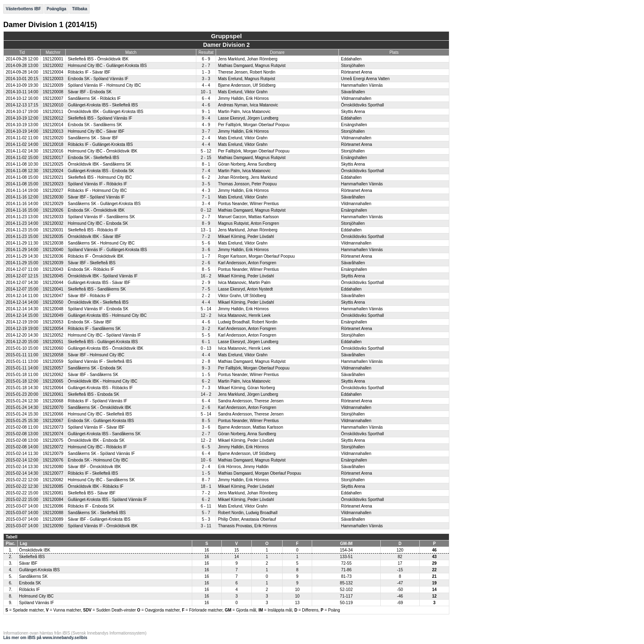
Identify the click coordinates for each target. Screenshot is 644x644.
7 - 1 (206, 197)
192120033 (53, 217)
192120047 (53, 296)
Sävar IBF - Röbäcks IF (89, 296)
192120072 (53, 447)
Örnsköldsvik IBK (34, 550)
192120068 (53, 401)
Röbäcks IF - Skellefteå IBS (93, 473)
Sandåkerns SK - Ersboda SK (95, 368)
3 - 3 (206, 79)
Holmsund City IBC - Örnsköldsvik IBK (103, 151)
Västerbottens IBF (23, 9)
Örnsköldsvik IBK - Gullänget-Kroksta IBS (106, 112)
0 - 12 (206, 210)
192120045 (53, 276)
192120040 (53, 250)
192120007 (53, 98)
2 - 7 (206, 66)
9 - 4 (206, 118)
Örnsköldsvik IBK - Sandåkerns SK (100, 164)
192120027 (53, 190)
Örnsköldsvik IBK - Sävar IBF (94, 237)
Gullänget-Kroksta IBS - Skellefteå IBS (103, 105)
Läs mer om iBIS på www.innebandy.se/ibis (45, 638)
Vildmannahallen (356, 98)
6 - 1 (206, 342)
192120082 (53, 480)
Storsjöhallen (353, 66)
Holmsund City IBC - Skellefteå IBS (100, 414)
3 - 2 (206, 329)
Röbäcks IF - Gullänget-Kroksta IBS (100, 144)
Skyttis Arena (353, 112)
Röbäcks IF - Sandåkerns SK (94, 329)
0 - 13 (206, 348)
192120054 (53, 329)
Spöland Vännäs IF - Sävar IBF (96, 427)
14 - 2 (206, 394)
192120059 (53, 361)
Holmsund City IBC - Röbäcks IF (97, 447)
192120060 (53, 348)
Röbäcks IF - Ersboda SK (91, 506)
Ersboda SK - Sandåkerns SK (95, 125)
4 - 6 (206, 105)
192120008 (53, 92)
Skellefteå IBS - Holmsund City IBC (100, 177)
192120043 (53, 269)
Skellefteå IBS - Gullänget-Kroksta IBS (103, 342)
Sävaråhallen (353, 92)
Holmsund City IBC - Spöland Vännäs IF (104, 335)
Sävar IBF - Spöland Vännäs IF (96, 197)
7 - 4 (206, 171)
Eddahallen (351, 59)
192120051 (53, 342)
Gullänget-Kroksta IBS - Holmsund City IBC (107, 315)
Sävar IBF (28, 563)
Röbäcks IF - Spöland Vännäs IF (98, 401)
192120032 (53, 223)
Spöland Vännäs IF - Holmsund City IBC (104, 85)
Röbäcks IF (29, 590)
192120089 (53, 519)
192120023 (53, 184)
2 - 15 (206, 158)
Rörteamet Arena (356, 72)
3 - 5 (206, 184)
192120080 (53, 467)
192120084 (53, 500)
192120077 (53, 473)
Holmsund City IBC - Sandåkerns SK (101, 480)
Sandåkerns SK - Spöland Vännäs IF (101, 454)
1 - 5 (206, 375)
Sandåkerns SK (33, 576)
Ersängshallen (354, 125)
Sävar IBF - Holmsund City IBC (96, 355)
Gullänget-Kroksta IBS (39, 570)
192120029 (53, 204)
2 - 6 (206, 263)
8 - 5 (206, 269)
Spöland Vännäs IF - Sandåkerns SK (101, 217)
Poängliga (57, 9)
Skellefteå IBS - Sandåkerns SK (97, 289)
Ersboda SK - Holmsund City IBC (98, 460)
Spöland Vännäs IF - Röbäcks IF (98, 184)
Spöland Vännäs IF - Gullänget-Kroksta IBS (107, 250)
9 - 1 (206, 112)
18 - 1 (206, 486)
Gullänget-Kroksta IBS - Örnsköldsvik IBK (106, 348)
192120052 (53, 335)
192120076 (53, 460)
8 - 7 (206, 480)
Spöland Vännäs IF (36, 603)
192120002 (53, 66)
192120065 (53, 381)
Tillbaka (79, 9)
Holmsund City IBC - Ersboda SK (98, 223)
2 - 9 (206, 283)
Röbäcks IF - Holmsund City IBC (97, 190)
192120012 (53, 118)
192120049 (53, 315)
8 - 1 (206, 164)
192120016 (53, 151)
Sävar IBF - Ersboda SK (90, 92)
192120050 (53, 302)
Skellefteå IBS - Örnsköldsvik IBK (98, 59)
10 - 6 (206, 460)
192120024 (53, 171)
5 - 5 (206, 335)
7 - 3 (206, 388)
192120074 (53, 434)
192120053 (53, 322)
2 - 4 (206, 138)
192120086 (53, 506)
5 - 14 (206, 309)
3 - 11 (206, 526)
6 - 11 (206, 506)
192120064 (53, 388)
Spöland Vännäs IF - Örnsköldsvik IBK (103, 526)
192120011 (53, 112)
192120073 (53, 427)
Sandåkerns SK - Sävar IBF (93, 138)
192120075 (53, 440)
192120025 (53, 164)
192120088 (53, 513)
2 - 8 (206, 361)
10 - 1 (206, 92)
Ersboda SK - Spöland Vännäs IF (98, 79)
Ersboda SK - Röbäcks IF (91, 269)
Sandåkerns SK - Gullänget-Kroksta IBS (104, 204)
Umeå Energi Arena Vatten (365, 79)
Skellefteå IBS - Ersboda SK (93, 394)
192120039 (53, 263)
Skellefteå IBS (32, 557)
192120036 (53, 256)
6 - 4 (206, 98)
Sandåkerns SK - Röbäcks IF (94, 98)
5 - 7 (206, 513)
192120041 (53, 289)
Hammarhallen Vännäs (362, 85)
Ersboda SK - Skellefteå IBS (93, 158)
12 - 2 (206, 315)
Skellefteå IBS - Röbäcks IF (93, 230)
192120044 (53, 283)
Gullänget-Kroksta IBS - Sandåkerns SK (104, 434)
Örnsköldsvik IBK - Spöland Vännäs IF (103, 276)
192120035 (53, 237)
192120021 (53, 177)
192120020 (53, 138)
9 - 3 (206, 368)
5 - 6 (206, 243)
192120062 (53, 375)
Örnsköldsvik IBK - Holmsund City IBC (103, 381)
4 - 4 (206, 85)
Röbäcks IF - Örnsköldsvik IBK (96, 256)
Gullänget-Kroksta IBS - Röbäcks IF (100, 388)
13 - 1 (206, 230)
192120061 (53, 394)
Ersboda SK (30, 583)
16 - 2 (206, 276)
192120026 (53, 210)
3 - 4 (206, 204)
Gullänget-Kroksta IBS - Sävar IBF (99, 283)
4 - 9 (206, 125)
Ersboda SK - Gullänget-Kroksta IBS (101, 421)
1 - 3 (206, 72)
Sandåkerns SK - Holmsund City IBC (101, 243)
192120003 (53, 79)
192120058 (53, 355)
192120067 (53, 421)
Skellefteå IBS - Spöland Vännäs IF (100, 118)
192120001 (53, 59)
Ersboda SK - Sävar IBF (90, 322)
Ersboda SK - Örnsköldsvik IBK (96, 210)
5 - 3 (206, 519)
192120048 (53, 309)
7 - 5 (206, 289)
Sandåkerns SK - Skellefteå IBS (97, 513)
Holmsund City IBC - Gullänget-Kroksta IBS (107, 66)
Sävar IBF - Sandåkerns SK (93, 375)
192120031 (53, 230)
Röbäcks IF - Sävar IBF (89, 72)
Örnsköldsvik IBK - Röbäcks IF (96, 486)
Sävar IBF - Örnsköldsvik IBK (94, 467)
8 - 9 (206, 223)
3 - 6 (206, 250)
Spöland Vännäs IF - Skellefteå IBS (100, 361)
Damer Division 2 (226, 45)
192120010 (53, 105)
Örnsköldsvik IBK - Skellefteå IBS (98, 302)
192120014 (53, 125)
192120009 (53, 85)
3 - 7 (206, 131)
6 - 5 (206, 447)
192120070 (53, 407)
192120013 (53, 131)
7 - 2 (206, 237)
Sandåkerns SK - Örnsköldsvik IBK (100, 407)
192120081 (53, 493)
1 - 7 (206, 256)
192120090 (53, 526)
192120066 (53, 414)
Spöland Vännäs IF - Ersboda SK (98, 309)
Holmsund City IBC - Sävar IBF (96, 131)
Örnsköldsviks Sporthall (362, 105)
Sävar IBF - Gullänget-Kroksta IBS (99, 519)
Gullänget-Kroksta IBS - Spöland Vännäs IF (107, 500)
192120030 (53, 197)
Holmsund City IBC (36, 596)
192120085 (53, 486)
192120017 (53, 158)
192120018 (53, 144)
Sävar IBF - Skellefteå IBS (92, 263)
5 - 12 (206, 151)
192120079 (53, 454)
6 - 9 (206, 59)
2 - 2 (206, 296)
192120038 (53, 243)
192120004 (53, 72)
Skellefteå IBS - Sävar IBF (92, 493)
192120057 (53, 368)
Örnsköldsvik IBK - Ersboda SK (96, 440)
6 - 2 (206, 177)
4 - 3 (206, 190)
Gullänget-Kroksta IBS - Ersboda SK (101, 171)
